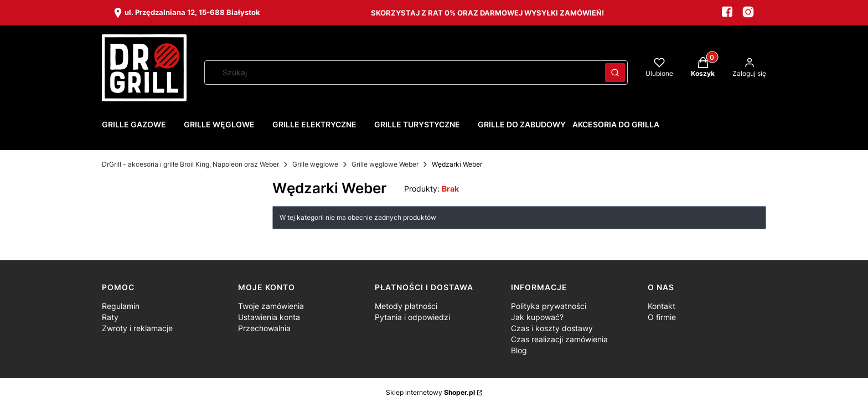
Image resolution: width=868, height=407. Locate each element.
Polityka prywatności (549, 306)
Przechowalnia (264, 328)
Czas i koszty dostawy (552, 328)
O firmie (662, 317)
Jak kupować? (537, 317)
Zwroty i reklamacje (137, 328)
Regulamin (121, 306)
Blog (519, 350)
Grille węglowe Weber (385, 164)
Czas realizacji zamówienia (559, 339)
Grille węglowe (315, 164)
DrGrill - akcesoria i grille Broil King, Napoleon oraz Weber (190, 164)
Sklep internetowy (430, 392)
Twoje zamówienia (271, 306)
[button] (615, 73)
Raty (110, 317)
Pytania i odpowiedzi (412, 317)
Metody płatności (406, 306)
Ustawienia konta (269, 317)
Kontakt (662, 306)
